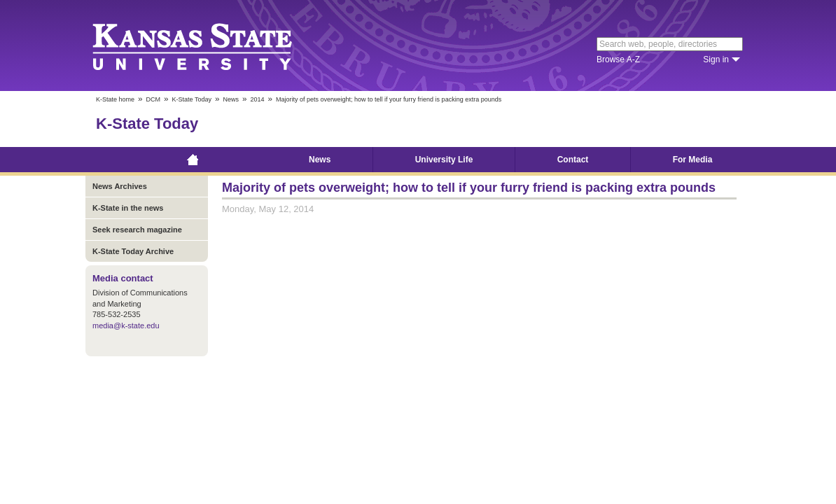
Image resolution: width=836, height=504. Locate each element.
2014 (257, 99)
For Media (693, 160)
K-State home (115, 99)
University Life (444, 160)
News (231, 99)
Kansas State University (210, 45)
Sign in (716, 59)
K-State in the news (128, 208)
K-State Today (192, 99)
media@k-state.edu (126, 325)
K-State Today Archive (133, 251)
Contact (573, 160)
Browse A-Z (618, 59)
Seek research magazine (137, 230)
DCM (154, 99)
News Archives (120, 186)
